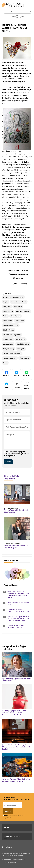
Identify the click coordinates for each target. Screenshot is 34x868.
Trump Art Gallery (10, 358)
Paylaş (23, 284)
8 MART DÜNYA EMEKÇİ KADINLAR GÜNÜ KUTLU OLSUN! (18, 611)
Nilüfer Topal (8, 339)
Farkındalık (18, 307)
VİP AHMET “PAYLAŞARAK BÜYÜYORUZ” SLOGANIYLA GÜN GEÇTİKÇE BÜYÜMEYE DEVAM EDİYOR (18, 595)
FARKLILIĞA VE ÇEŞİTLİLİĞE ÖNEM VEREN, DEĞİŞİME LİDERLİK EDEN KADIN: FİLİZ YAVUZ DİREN (19, 619)
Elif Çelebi (7, 307)
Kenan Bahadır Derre (11, 325)
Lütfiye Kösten (9, 330)
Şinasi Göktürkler (23, 344)
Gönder (8, 462)
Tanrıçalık (21, 349)
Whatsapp (27, 374)
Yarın (5, 363)
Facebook (6, 374)
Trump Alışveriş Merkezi (12, 353)
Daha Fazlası (27, 385)
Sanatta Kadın (8, 344)
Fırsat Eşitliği (8, 311)
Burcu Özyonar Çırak (19, 302)
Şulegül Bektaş (9, 349)
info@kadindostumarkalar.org (15, 859)
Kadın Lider (19, 321)
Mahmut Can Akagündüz (12, 335)
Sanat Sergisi (21, 339)
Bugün (6, 302)
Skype (7, 385)
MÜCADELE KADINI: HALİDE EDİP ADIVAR (18, 604)
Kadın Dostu (8, 321)
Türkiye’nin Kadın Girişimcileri (12, 477)
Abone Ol (8, 811)
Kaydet (13, 284)
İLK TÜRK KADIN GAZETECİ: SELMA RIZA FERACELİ (16, 627)
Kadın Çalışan (16, 316)
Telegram (17, 385)
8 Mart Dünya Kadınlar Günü (13, 297)
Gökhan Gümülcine (23, 311)
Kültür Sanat (15, 270)
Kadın (5, 316)
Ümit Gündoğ (25, 358)
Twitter (17, 374)
